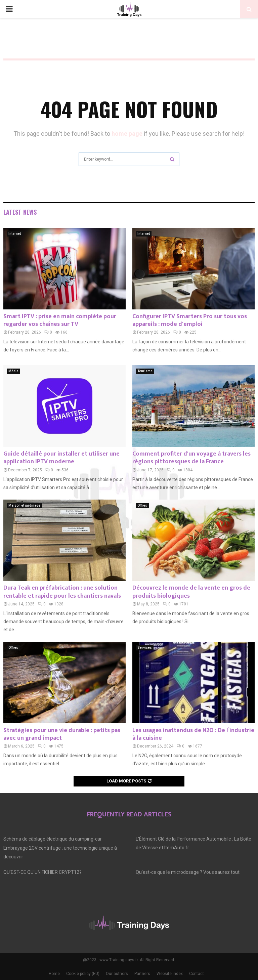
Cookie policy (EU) (83, 974)
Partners (142, 974)
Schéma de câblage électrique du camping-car (53, 839)
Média (13, 371)
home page (127, 134)
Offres (142, 505)
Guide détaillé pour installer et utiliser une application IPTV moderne (61, 458)
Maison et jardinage (24, 505)
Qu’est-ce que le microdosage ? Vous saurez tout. (188, 872)
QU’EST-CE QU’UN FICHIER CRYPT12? (42, 872)
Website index (170, 974)
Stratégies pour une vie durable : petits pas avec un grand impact (62, 734)
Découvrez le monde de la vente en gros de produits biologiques (191, 592)
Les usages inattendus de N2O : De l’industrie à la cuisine (193, 734)
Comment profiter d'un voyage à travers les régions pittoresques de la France (191, 458)
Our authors (117, 974)
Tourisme (145, 371)
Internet (15, 234)
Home (54, 974)
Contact (197, 974)
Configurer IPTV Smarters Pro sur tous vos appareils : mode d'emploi (190, 320)
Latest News (20, 212)
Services (145, 648)
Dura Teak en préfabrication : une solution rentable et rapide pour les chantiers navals (62, 592)
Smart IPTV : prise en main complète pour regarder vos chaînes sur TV (60, 320)
